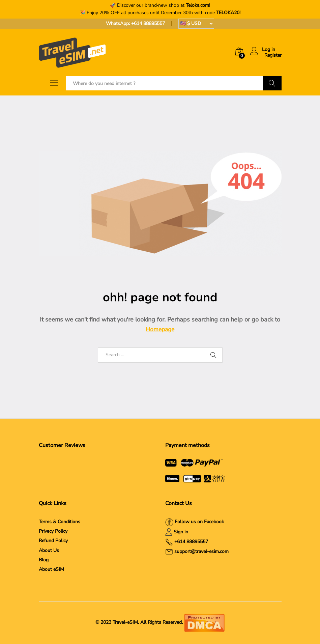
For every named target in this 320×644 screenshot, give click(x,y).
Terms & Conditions (60, 522)
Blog (44, 560)
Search (272, 83)
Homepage (160, 329)
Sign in (181, 532)
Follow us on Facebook (199, 522)
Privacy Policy (53, 531)
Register (273, 55)
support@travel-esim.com (201, 551)
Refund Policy (53, 541)
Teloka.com (197, 5)
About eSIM (51, 569)
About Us (49, 550)
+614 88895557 (148, 23)
